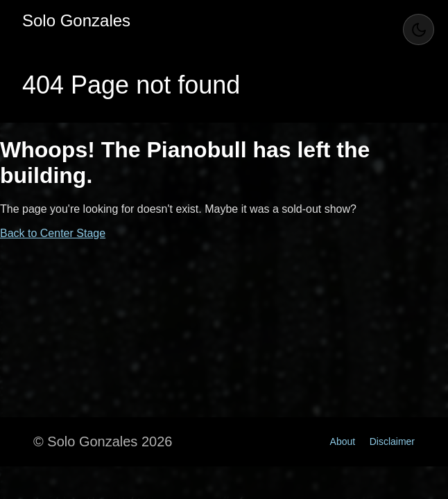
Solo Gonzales (76, 20)
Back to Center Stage (53, 233)
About (343, 441)
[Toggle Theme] (419, 29)
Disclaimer (392, 441)
